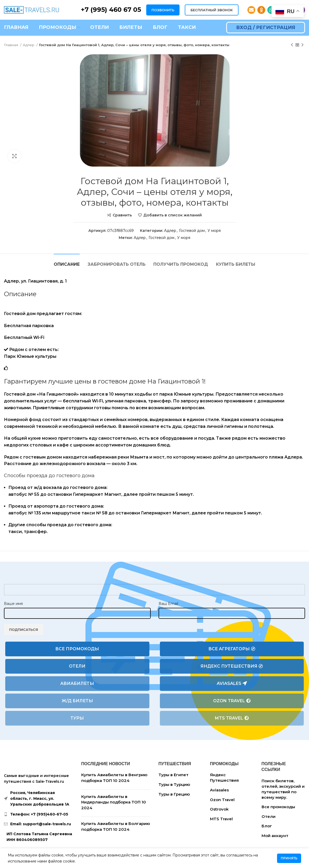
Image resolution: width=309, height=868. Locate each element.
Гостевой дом (192, 231)
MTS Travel (232, 718)
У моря (214, 231)
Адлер (29, 45)
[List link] (39, 814)
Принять (289, 858)
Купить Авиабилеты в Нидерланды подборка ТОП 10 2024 (114, 802)
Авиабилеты (77, 683)
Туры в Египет (174, 775)
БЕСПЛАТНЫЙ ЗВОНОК (212, 10)
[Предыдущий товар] (292, 45)
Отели (77, 666)
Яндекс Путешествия (232, 666)
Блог (267, 826)
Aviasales (232, 684)
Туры (77, 718)
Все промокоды (77, 649)
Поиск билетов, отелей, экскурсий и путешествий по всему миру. (283, 789)
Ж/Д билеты (77, 701)
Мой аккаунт (275, 836)
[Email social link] (251, 10)
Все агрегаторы (232, 649)
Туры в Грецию (174, 794)
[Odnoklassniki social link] (261, 10)
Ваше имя (13, 604)
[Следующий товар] (302, 45)
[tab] (67, 262)
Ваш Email (168, 604)
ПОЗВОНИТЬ (163, 10)
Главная (11, 45)
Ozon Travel (232, 701)
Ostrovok (219, 809)
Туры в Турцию (174, 784)
